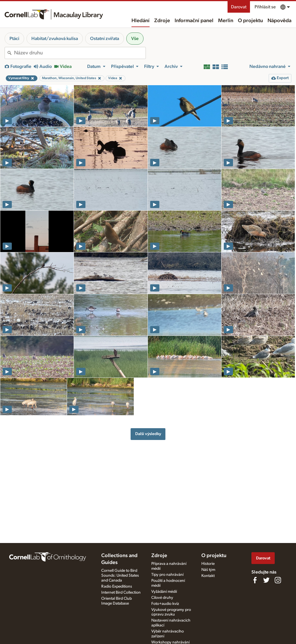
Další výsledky (148, 434)
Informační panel (194, 21)
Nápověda (279, 21)
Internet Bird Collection (121, 592)
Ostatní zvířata (105, 39)
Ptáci (14, 39)
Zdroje (162, 21)
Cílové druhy (162, 598)
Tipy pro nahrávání (167, 575)
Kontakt (208, 576)
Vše (135, 39)
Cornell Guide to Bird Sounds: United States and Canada (120, 576)
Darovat (239, 7)
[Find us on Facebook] (255, 580)
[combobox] (80, 53)
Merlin (226, 21)
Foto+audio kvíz (165, 604)
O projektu (250, 21)
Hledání (141, 21)
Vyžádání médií (164, 592)
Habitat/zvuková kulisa (55, 39)
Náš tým (208, 570)
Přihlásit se (265, 7)
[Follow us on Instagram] (278, 580)
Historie (208, 564)
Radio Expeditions (117, 586)
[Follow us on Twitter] (266, 580)
